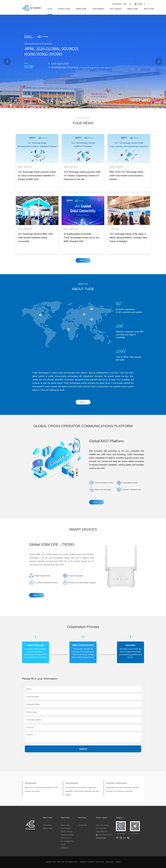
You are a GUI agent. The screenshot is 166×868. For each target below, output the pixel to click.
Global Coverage (67, 832)
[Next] (159, 62)
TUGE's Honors (66, 838)
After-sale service (102, 825)
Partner (63, 844)
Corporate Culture (67, 835)
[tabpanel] (83, 62)
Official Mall (82, 825)
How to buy (82, 818)
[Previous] (7, 62)
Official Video (48, 828)
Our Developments (67, 841)
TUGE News (47, 825)
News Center (133, 9)
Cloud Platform (98, 9)
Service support (101, 818)
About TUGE (149, 9)
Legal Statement (102, 832)
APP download (101, 828)
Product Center (64, 9)
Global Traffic (81, 9)
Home (50, 9)
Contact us (64, 848)
